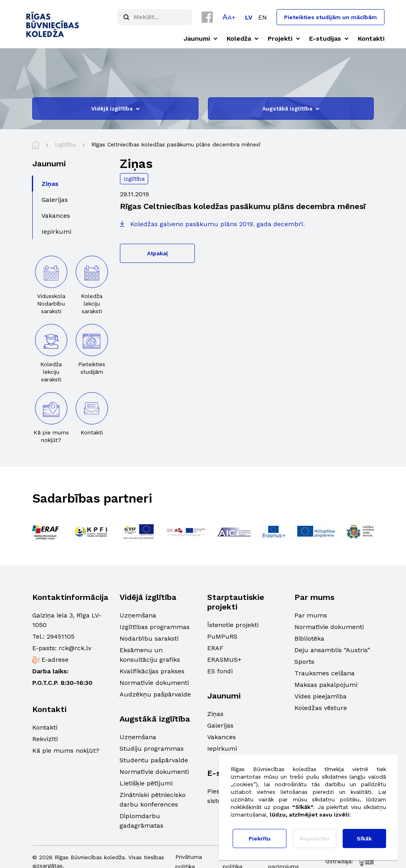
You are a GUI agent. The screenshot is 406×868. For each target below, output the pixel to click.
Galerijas (220, 725)
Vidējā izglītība (115, 108)
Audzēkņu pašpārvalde (155, 694)
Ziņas (215, 714)
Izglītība (134, 179)
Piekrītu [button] (260, 838)
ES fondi (220, 671)
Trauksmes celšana (325, 673)
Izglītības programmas (155, 627)
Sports (304, 662)
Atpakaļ (157, 253)
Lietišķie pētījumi (146, 783)
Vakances (222, 737)
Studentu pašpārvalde (154, 760)
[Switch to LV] (249, 17)
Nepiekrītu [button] (314, 838)
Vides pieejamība (321, 696)
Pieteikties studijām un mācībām (330, 17)
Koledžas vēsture (321, 708)
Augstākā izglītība (291, 108)
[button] (229, 17)
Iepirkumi (222, 749)
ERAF (215, 648)
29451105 (61, 636)
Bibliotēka (309, 638)
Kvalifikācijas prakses (152, 671)
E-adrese (55, 660)
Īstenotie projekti (233, 625)
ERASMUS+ (224, 660)
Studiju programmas (152, 749)
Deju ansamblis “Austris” (332, 650)
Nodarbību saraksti (149, 638)
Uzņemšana (138, 615)
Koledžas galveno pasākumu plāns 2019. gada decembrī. (218, 224)
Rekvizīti (45, 739)
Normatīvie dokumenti (154, 683)
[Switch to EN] (263, 17)
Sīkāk (364, 838)
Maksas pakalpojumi (326, 685)
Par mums (311, 615)
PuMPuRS (222, 636)
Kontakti (45, 727)
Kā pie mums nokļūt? (66, 751)
